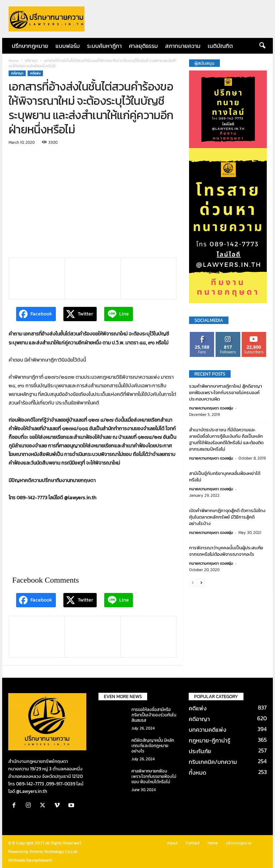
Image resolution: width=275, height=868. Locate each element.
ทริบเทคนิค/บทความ (213, 762)
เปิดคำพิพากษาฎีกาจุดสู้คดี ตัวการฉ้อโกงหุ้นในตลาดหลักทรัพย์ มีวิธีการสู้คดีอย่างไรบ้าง (227, 517)
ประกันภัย (200, 751)
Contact (193, 843)
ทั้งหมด (197, 773)
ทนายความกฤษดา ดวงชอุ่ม (211, 408)
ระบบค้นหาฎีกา (104, 46)
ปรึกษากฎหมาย (30, 46)
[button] (262, 46)
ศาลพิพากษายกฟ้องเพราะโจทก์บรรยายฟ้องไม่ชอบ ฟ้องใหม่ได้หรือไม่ (154, 776)
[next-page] (201, 582)
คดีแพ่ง (35, 73)
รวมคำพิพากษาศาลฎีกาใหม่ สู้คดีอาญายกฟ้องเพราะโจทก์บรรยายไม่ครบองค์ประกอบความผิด (226, 393)
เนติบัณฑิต (220, 46)
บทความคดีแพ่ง (208, 730)
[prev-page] (193, 582)
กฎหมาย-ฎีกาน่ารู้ (209, 740)
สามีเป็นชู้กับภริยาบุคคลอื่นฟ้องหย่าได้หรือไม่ (225, 477)
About (172, 843)
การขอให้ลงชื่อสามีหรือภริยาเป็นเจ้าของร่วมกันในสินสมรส (154, 715)
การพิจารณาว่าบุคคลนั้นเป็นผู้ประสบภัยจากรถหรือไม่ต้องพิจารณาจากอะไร (226, 551)
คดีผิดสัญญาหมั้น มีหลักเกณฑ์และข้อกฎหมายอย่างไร (153, 746)
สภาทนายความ (183, 46)
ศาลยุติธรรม (143, 46)
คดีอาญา (31, 61)
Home (13, 61)
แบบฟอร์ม (68, 46)
